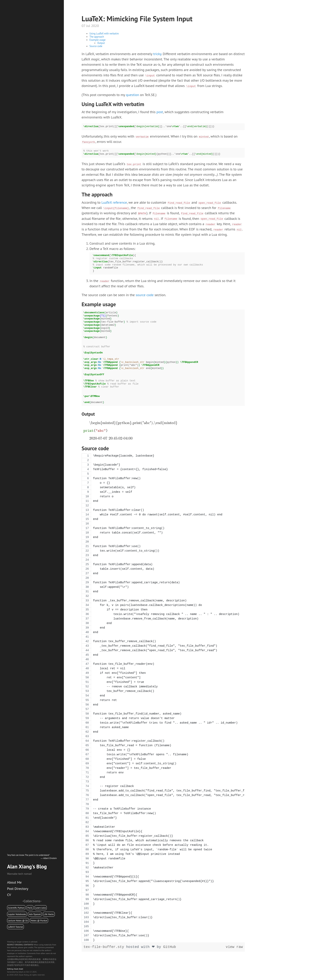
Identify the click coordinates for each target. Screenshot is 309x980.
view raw (234, 947)
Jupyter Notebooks (17, 914)
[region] (163, 698)
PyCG (30, 908)
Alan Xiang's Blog (27, 866)
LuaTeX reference (114, 202)
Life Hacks (49, 914)
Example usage (97, 40)
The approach (97, 37)
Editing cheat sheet (15, 969)
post (160, 112)
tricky (157, 54)
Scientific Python (16, 908)
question (133, 95)
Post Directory (18, 889)
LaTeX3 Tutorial (15, 927)
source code (145, 295)
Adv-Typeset (35, 914)
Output (101, 43)
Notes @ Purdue (39, 920)
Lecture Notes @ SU (18, 920)
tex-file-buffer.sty (105, 947)
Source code (96, 46)
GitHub (170, 947)
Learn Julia (41, 908)
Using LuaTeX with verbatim (104, 33)
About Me (14, 882)
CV (9, 895)
